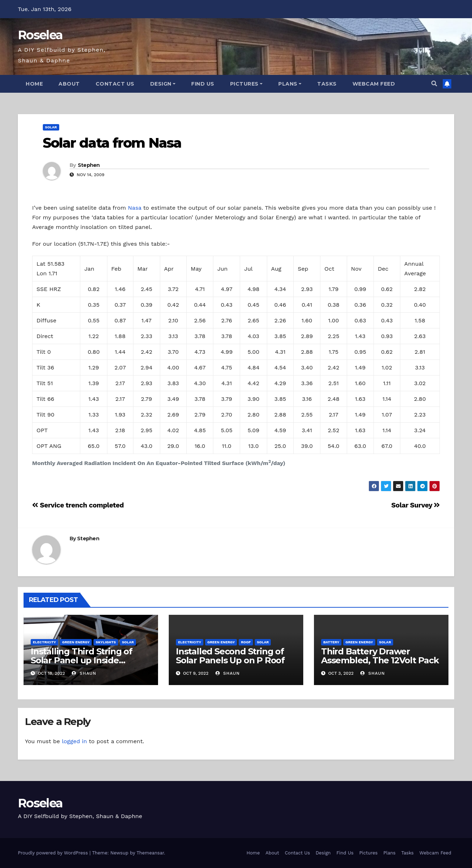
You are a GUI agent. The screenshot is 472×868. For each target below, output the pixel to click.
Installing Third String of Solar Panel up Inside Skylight (82, 660)
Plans (290, 84)
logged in (74, 741)
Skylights (106, 642)
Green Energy (76, 642)
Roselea (40, 35)
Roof (246, 642)
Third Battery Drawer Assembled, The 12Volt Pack (380, 656)
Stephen (89, 165)
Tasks (327, 84)
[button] (434, 84)
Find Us (203, 84)
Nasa (135, 208)
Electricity (44, 642)
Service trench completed (78, 505)
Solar (51, 127)
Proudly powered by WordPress (54, 853)
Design (163, 84)
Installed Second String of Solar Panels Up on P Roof (230, 656)
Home (34, 84)
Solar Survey (416, 505)
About (69, 84)
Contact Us (115, 84)
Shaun (84, 673)
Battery (331, 642)
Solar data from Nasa (112, 143)
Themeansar (150, 853)
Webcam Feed (374, 84)
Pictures (247, 84)
